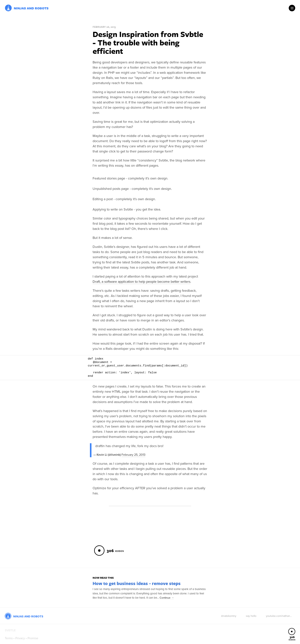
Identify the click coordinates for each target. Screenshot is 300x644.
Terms (9, 638)
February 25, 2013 (133, 455)
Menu (292, 8)
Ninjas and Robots (31, 8)
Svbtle (8, 8)
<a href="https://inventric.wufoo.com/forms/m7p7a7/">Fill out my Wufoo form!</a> (150, 528)
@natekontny (229, 616)
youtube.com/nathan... (279, 616)
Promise (33, 638)
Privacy (20, 638)
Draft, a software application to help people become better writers (141, 282)
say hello (251, 616)
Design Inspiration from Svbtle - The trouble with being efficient (148, 42)
